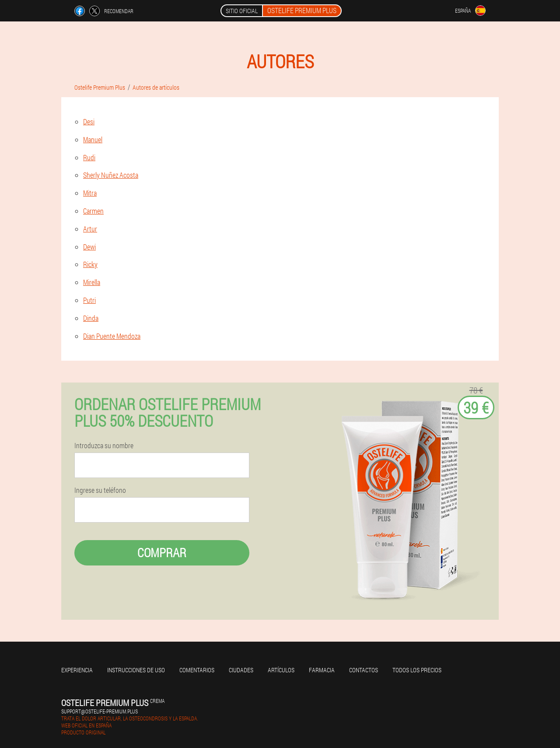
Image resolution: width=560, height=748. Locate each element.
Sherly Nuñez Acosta (111, 175)
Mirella (92, 282)
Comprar (162, 553)
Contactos (364, 670)
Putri (89, 300)
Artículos (281, 670)
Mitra (90, 193)
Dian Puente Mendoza (112, 336)
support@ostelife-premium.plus (100, 711)
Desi (89, 121)
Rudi (89, 157)
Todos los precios (417, 670)
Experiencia (77, 670)
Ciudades (241, 670)
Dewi (89, 247)
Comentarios (197, 670)
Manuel (93, 139)
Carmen (93, 211)
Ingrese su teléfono (100, 490)
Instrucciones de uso (136, 670)
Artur (90, 229)
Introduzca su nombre (104, 446)
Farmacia (322, 670)
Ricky (90, 264)
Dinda (91, 318)
